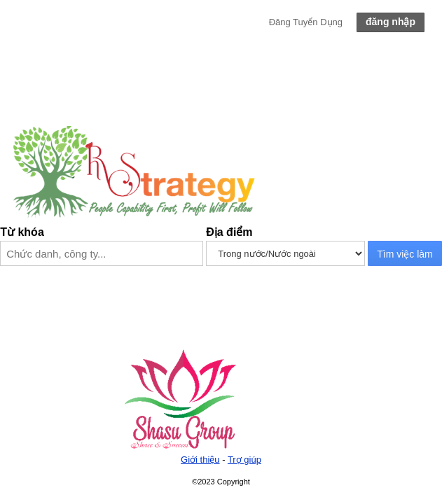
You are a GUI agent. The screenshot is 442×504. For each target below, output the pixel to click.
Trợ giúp (244, 460)
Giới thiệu (200, 460)
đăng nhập (391, 22)
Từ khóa (22, 232)
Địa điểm (229, 232)
